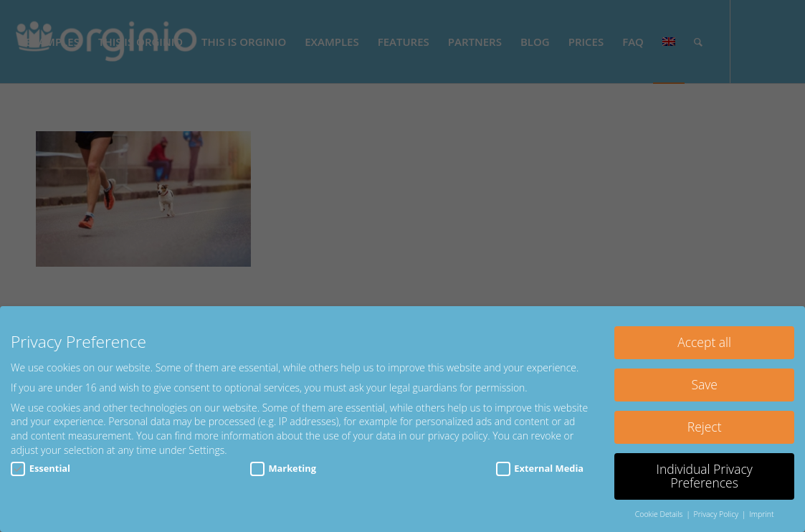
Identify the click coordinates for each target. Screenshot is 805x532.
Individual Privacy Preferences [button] (704, 476)
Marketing (283, 469)
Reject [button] (705, 427)
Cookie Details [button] (660, 514)
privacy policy (458, 436)
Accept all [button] (704, 342)
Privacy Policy (717, 514)
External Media (540, 469)
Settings (206, 450)
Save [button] (704, 384)
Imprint (761, 514)
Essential (41, 469)
